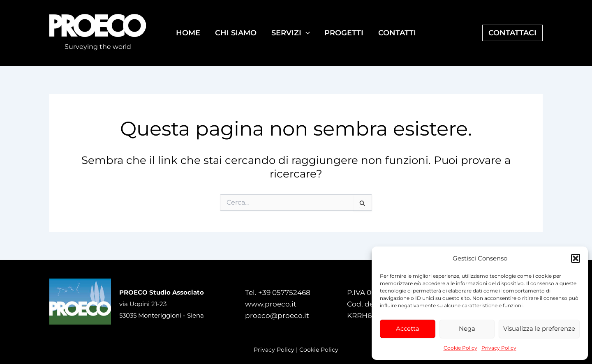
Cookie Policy (460, 348)
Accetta (408, 328)
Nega (467, 328)
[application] (306, 33)
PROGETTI (344, 33)
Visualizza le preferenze (539, 328)
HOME (188, 33)
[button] (576, 258)
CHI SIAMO (236, 33)
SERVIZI (291, 33)
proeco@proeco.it (277, 316)
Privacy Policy (499, 348)
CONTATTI (397, 33)
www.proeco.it (271, 304)
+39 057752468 (284, 293)
